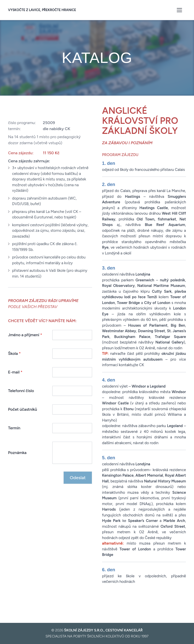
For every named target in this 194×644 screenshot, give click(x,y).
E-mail (15, 372)
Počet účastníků (23, 409)
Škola (14, 353)
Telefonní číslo (21, 391)
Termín (14, 428)
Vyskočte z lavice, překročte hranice (42, 10)
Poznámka (17, 453)
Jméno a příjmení (25, 335)
